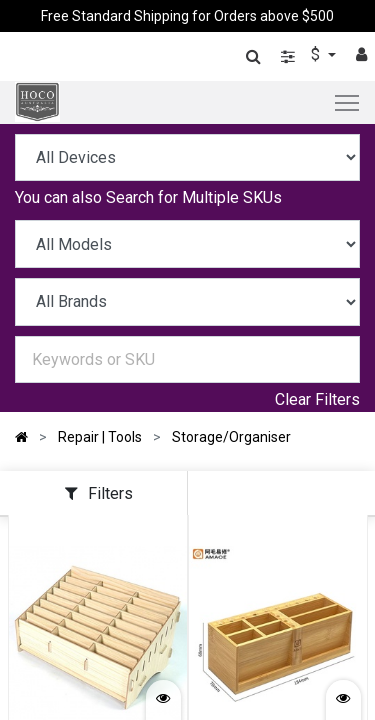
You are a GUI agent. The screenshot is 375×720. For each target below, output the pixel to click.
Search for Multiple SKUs (194, 197)
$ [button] (317, 54)
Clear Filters (317, 399)
